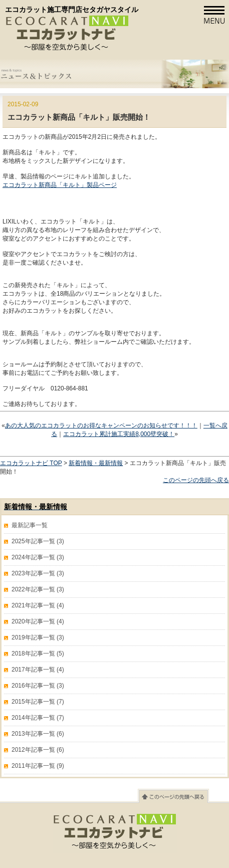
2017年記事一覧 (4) (38, 670)
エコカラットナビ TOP (31, 463)
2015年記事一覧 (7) (38, 702)
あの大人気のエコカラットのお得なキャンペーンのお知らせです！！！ (101, 425)
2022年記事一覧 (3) (38, 589)
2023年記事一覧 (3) (38, 573)
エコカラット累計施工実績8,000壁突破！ (119, 434)
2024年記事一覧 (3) (38, 557)
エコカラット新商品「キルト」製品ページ (60, 185)
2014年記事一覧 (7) (38, 718)
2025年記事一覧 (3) (38, 541)
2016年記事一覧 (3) (38, 686)
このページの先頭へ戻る (196, 480)
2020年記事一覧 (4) (38, 621)
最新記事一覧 (30, 525)
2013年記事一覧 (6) (38, 734)
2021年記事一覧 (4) (38, 605)
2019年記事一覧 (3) (38, 637)
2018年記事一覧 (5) (38, 654)
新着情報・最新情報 (96, 463)
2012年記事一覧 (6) (38, 750)
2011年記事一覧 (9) (38, 766)
